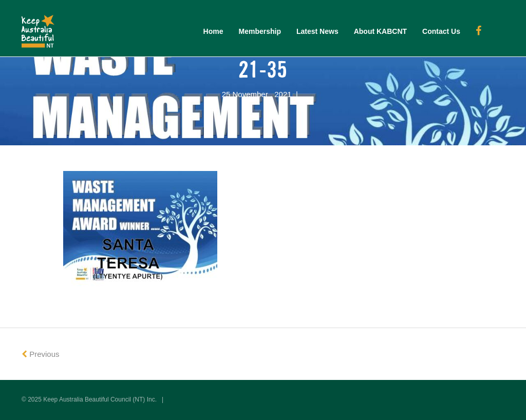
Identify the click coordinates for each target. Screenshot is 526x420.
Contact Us (441, 31)
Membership (260, 31)
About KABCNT (380, 31)
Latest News (317, 31)
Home (213, 31)
